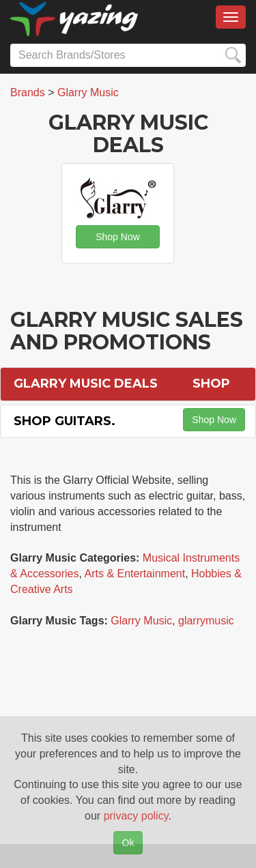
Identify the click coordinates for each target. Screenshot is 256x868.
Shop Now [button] (118, 237)
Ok (128, 843)
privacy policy (136, 816)
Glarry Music (141, 621)
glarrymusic (206, 621)
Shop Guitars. (65, 421)
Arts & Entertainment (135, 574)
